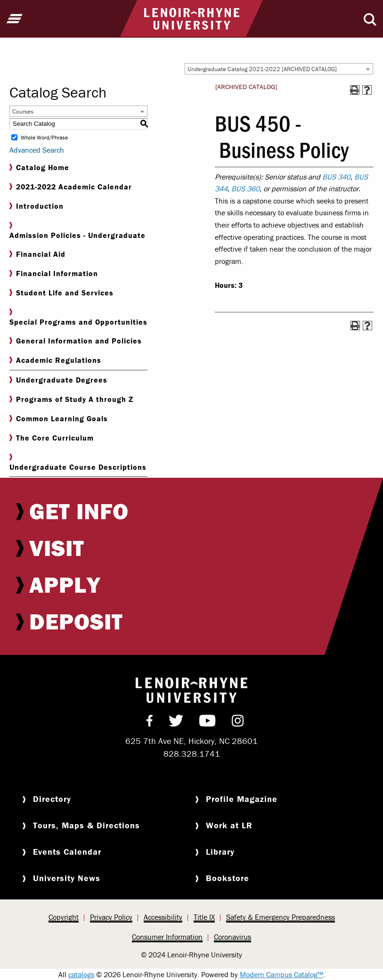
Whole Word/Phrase (44, 137)
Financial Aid (37, 254)
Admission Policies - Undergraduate (77, 231)
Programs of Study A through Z (71, 399)
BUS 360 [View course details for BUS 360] (245, 188)
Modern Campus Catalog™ (281, 974)
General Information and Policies (76, 341)
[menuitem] (191, 511)
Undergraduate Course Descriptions (78, 463)
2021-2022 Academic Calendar (71, 187)
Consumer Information (167, 937)
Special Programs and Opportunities (78, 318)
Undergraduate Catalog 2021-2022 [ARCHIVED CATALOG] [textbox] (262, 69)
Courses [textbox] (23, 111)
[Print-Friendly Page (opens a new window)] (355, 90)
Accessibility (163, 917)
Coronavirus (232, 937)
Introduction (37, 206)
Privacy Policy (111, 917)
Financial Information (54, 274)
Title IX (204, 917)
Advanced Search (37, 150)
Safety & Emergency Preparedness (281, 917)
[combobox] (279, 69)
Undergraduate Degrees (58, 380)
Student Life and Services (61, 293)
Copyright (64, 917)
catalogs (81, 974)
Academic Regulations (55, 360)
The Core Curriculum (52, 438)
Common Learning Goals (59, 419)
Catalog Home (39, 167)
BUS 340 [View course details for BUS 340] (336, 177)
